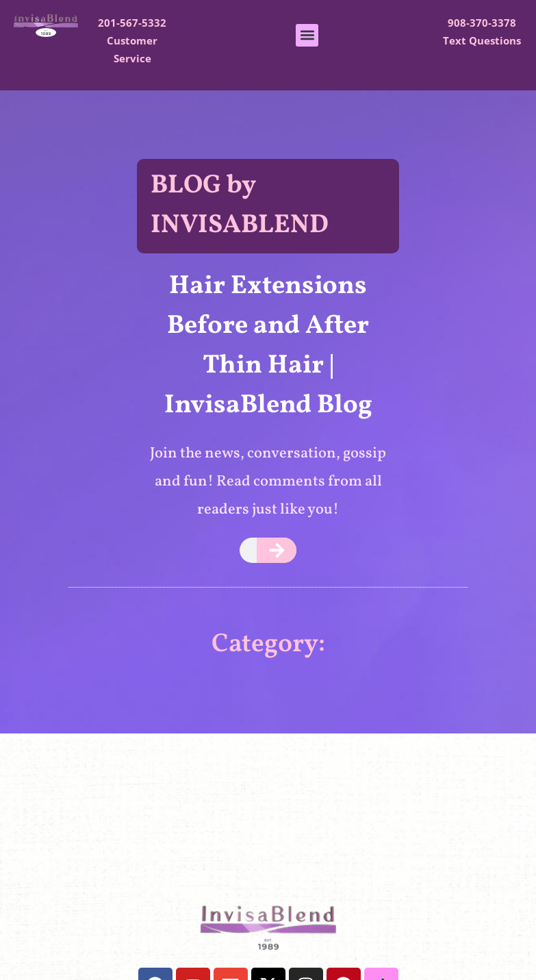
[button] (307, 35)
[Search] (277, 550)
